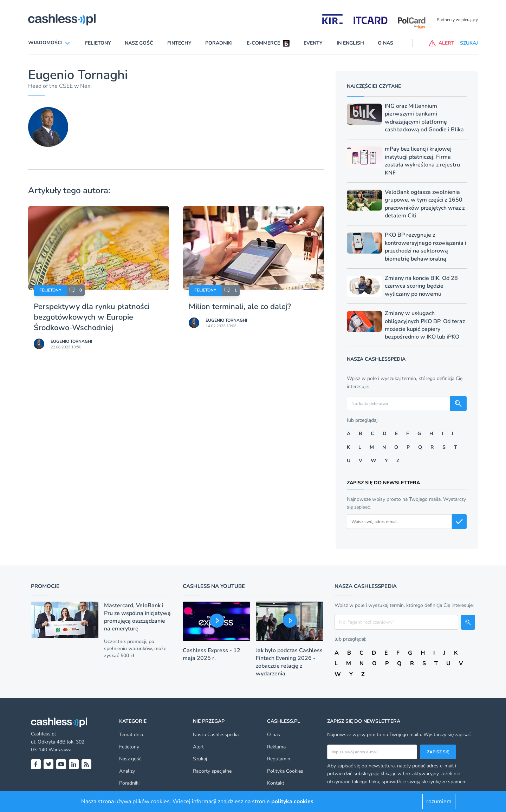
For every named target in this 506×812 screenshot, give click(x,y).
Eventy (313, 43)
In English (350, 43)
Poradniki (219, 43)
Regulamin (279, 759)
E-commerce (263, 43)
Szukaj (200, 759)
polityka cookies (292, 801)
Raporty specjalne (212, 771)
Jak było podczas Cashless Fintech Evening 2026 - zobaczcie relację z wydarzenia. (289, 662)
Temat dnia (131, 735)
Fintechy (179, 43)
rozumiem (439, 801)
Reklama (276, 747)
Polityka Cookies (285, 771)
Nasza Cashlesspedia (216, 735)
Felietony (98, 43)
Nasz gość (139, 43)
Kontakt (276, 783)
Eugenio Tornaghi (71, 341)
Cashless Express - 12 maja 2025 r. (212, 654)
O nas (385, 43)
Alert (198, 747)
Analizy (127, 771)
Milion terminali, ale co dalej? (240, 307)
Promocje (45, 586)
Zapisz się (438, 752)
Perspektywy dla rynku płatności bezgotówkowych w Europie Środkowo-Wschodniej (92, 317)
